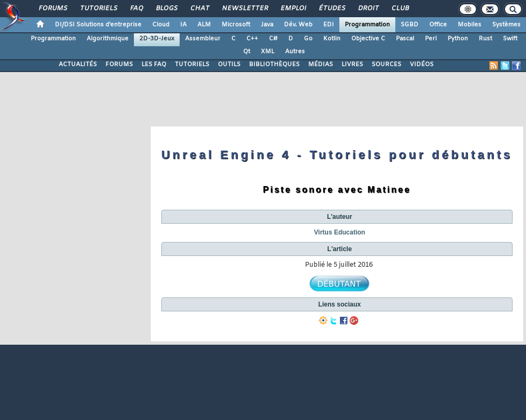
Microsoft (236, 25)
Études (332, 9)
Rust (485, 39)
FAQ (136, 9)
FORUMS (119, 65)
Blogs (166, 9)
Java (267, 25)
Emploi (293, 9)
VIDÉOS (422, 65)
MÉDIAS (321, 65)
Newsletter (244, 9)
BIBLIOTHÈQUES (274, 65)
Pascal (405, 39)
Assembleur (203, 39)
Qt (247, 52)
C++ (252, 39)
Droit (368, 9)
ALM (204, 25)
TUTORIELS (192, 65)
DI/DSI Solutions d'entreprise (98, 25)
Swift (510, 39)
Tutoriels (98, 9)
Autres (295, 52)
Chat (199, 9)
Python (458, 39)
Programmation (367, 25)
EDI (329, 25)
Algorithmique (108, 39)
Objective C (368, 39)
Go (308, 39)
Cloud (161, 25)
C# (273, 39)
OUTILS (229, 65)
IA (183, 25)
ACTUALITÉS (78, 65)
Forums (52, 9)
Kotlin (332, 39)
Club (400, 9)
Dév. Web (298, 25)
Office (438, 25)
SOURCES (386, 65)
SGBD (410, 25)
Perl (431, 39)
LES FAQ (154, 65)
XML (268, 52)
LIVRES (352, 65)
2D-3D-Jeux (157, 39)
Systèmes (506, 25)
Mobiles (470, 25)
